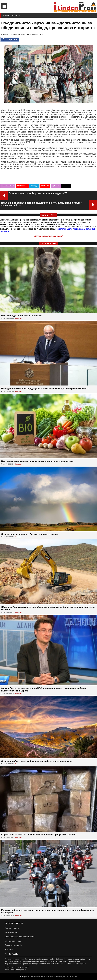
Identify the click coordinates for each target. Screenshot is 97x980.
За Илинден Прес (13, 941)
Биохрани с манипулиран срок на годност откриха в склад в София (37, 461)
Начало (6, 15)
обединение (22, 186)
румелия (56, 186)
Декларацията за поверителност (20, 937)
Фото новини (11, 932)
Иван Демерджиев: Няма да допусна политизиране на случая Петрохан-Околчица (45, 388)
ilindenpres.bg (25, 977)
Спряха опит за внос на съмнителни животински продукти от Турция (38, 835)
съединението (8, 186)
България (16, 15)
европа (66, 186)
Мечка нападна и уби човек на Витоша (22, 316)
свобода (34, 186)
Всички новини (12, 928)
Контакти (9, 950)
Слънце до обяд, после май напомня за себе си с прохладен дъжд (37, 761)
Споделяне (10, 40)
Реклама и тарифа (14, 945)
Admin (4, 35)
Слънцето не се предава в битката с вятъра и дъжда (29, 534)
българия (45, 186)
